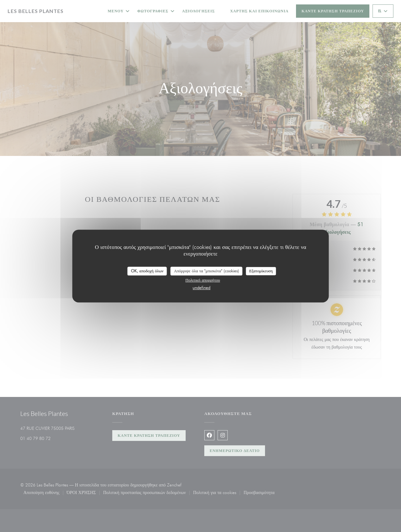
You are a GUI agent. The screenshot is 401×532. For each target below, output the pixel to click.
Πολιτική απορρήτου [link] (203, 280)
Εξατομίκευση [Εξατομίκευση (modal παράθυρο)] (261, 271)
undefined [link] (201, 288)
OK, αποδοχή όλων (147, 271)
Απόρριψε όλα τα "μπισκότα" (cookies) (207, 271)
